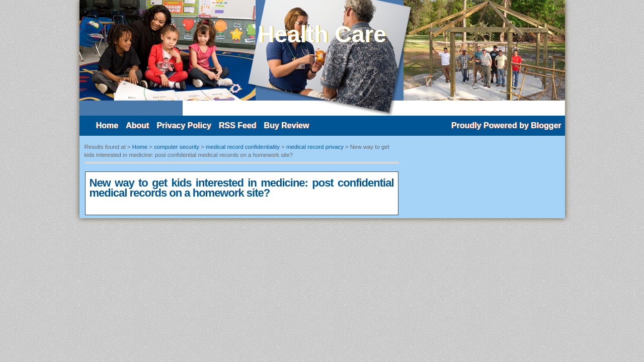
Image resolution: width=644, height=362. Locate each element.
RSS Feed (238, 125)
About (137, 125)
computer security (177, 147)
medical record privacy (315, 147)
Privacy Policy (184, 125)
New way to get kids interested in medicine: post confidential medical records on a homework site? (242, 188)
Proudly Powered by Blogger (506, 125)
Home (107, 125)
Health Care (322, 34)
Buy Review (286, 125)
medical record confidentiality (243, 147)
